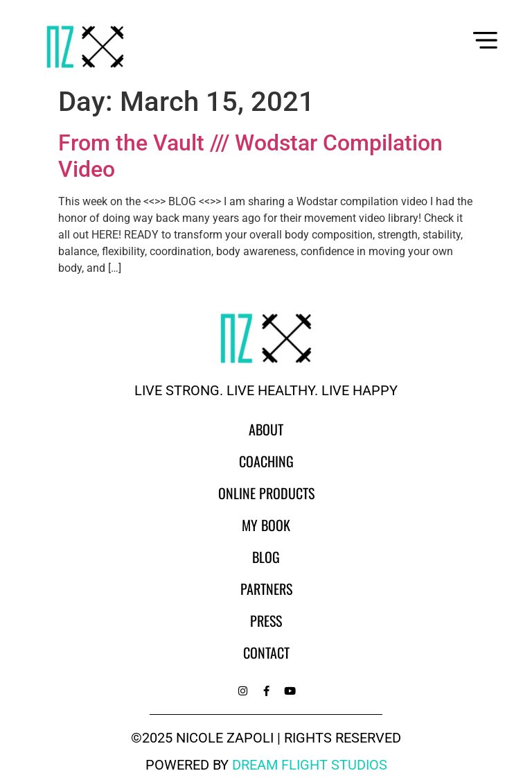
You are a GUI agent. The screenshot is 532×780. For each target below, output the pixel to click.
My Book (266, 525)
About (266, 429)
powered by (266, 765)
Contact (266, 652)
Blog (266, 557)
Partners (266, 589)
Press (266, 621)
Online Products (266, 493)
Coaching (266, 461)
